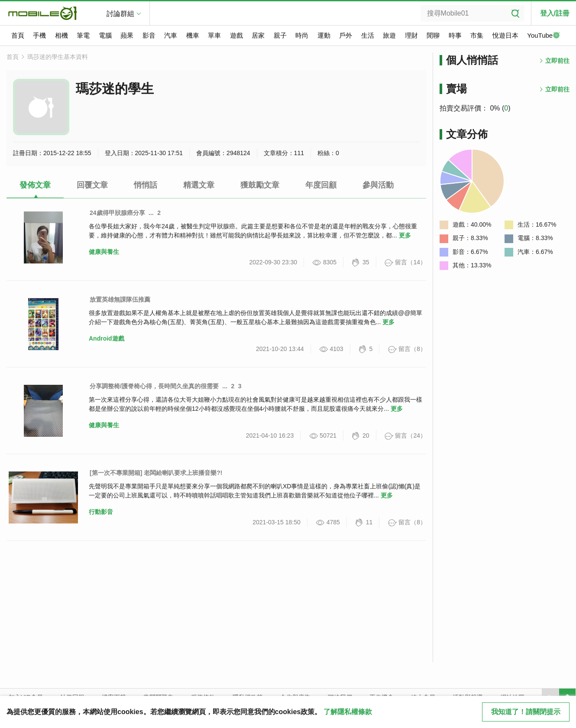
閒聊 (433, 35)
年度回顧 (321, 185)
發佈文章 (35, 185)
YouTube (544, 36)
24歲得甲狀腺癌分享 (117, 213)
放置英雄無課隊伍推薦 (120, 299)
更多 (405, 235)
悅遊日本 (505, 35)
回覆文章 (92, 185)
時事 (455, 35)
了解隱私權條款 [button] (348, 712)
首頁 (18, 35)
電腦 (105, 35)
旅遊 (389, 35)
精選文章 (199, 185)
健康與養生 (104, 252)
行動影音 (101, 512)
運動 (324, 35)
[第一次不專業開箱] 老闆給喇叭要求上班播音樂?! (156, 473)
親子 (280, 35)
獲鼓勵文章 (260, 185)
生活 (368, 35)
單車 (214, 35)
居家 (258, 35)
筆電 (83, 35)
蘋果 (127, 35)
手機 (39, 35)
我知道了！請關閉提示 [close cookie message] (526, 712)
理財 (411, 35)
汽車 (171, 35)
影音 (149, 35)
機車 (193, 35)
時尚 (302, 35)
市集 (477, 35)
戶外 (346, 35)
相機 (61, 35)
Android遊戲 (107, 338)
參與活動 (378, 185)
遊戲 (236, 35)
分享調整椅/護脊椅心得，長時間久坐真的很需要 (154, 386)
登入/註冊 (555, 13)
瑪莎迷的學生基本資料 (58, 57)
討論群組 (120, 14)
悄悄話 (146, 185)
